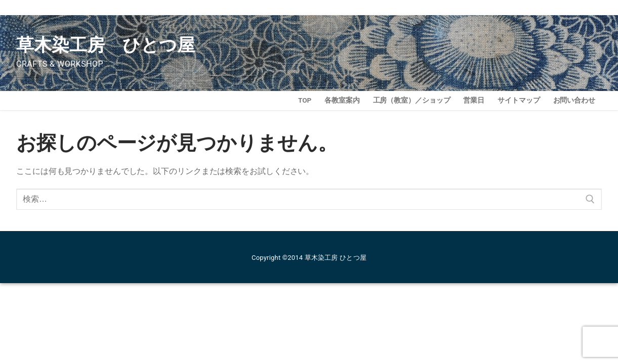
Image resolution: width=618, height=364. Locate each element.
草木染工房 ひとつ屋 (106, 45)
